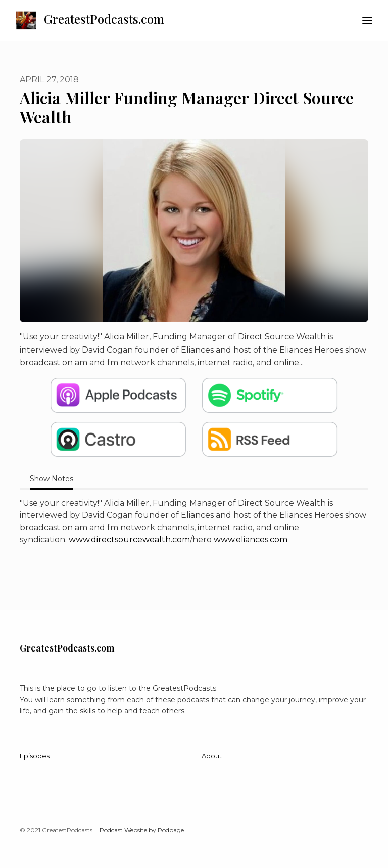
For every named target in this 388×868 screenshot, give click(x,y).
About (212, 756)
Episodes (35, 756)
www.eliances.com (251, 539)
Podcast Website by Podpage (142, 830)
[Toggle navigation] (367, 21)
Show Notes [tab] (52, 479)
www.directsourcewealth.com (129, 539)
